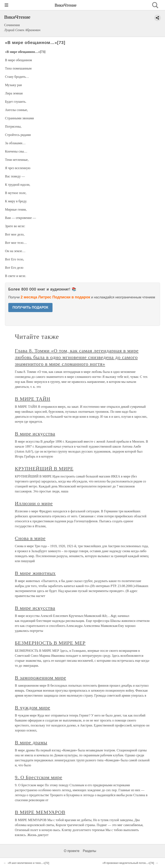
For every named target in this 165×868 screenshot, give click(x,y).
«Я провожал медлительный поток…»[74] (128, 863)
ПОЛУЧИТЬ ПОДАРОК (30, 307)
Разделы (89, 851)
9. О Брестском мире (39, 777)
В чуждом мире (33, 708)
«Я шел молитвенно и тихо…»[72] (28, 863)
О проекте (72, 851)
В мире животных (35, 573)
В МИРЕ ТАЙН (33, 399)
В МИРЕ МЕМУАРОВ (40, 812)
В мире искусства (35, 434)
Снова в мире (30, 538)
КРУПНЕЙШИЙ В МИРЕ (44, 469)
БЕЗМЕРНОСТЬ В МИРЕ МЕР (50, 643)
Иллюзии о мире (34, 503)
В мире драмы (31, 742)
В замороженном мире (41, 678)
